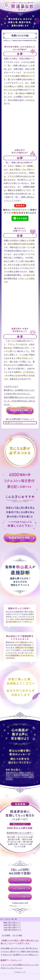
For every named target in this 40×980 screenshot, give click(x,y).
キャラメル (24, 955)
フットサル (10, 968)
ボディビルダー (20, 948)
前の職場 (16, 955)
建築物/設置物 (32, 41)
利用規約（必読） (13, 906)
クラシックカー (6, 965)
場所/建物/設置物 (21, 41)
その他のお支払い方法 (20, 903)
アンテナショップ (30, 965)
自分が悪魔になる (7, 948)
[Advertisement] (20, 129)
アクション (19, 968)
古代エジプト (8, 955)
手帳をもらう (33, 955)
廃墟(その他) (26, 952)
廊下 (28, 948)
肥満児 (20, 965)
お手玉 (15, 965)
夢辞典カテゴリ (8, 41)
